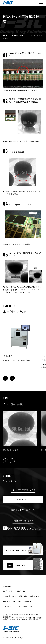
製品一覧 (21, 591)
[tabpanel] (20, 341)
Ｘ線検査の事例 (18, 36)
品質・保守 (35, 596)
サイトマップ (8, 606)
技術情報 (23, 596)
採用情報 (17, 601)
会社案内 (7, 601)
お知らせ (28, 601)
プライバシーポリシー (24, 606)
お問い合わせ (23, 499)
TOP (5, 36)
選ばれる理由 (9, 591)
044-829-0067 (25, 528)
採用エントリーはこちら (23, 510)
